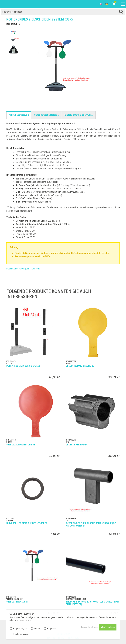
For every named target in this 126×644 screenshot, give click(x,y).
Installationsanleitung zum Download (23, 269)
